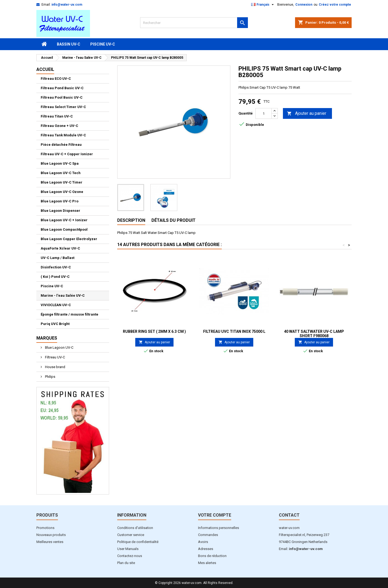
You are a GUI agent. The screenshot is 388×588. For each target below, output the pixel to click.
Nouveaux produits (51, 535)
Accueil (45, 69)
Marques (47, 338)
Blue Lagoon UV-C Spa (60, 163)
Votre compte (215, 515)
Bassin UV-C (69, 44)
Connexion (304, 5)
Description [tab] (131, 220)
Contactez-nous (130, 556)
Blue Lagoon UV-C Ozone (62, 192)
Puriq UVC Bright (55, 324)
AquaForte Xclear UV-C (60, 248)
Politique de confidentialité (138, 542)
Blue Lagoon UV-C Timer (62, 182)
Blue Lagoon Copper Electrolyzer (69, 239)
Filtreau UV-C (55, 357)
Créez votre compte (335, 5)
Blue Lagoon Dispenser (60, 211)
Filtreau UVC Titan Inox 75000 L (234, 331)
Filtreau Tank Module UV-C (63, 135)
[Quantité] (264, 113)
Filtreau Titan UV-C (57, 116)
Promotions (45, 528)
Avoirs (203, 542)
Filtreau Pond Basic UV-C (62, 88)
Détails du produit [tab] (174, 220)
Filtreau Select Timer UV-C (63, 107)
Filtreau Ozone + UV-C (59, 126)
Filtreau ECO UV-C (56, 79)
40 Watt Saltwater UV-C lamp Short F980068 (314, 334)
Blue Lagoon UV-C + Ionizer (64, 220)
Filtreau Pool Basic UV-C (62, 97)
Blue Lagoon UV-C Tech (61, 173)
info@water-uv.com (67, 5)
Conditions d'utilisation (135, 528)
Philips (50, 377)
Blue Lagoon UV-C (59, 347)
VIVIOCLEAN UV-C (56, 305)
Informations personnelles (219, 528)
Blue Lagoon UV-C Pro (60, 201)
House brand (55, 367)
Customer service (131, 535)
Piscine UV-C (103, 44)
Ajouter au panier (307, 114)
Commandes (208, 535)
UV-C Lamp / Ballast (58, 258)
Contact (289, 515)
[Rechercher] (194, 23)
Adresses (206, 549)
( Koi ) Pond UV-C (55, 277)
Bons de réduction (212, 556)
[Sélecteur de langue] (263, 5)
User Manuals (128, 549)
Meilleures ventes (50, 542)
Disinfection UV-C (56, 267)
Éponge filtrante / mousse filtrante (70, 314)
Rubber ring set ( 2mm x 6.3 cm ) (154, 331)
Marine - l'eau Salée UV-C (63, 295)
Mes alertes (207, 563)
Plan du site (126, 563)
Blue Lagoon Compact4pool (64, 229)
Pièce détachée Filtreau (61, 145)
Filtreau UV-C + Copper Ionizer (67, 154)
